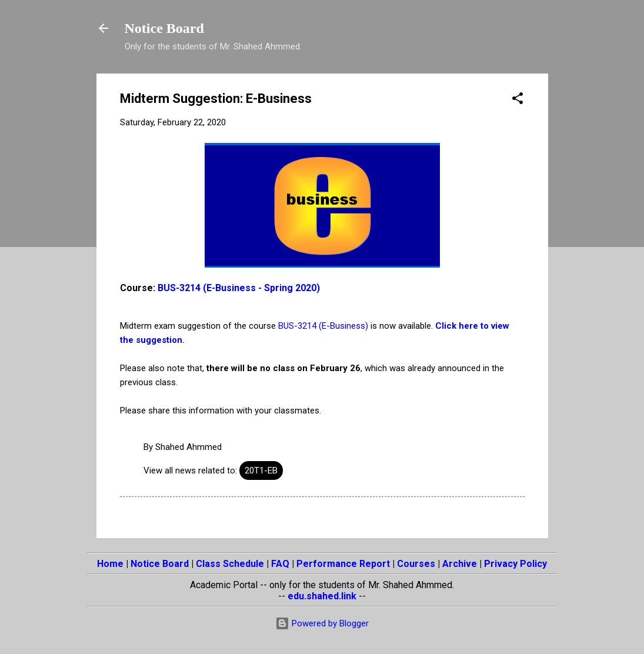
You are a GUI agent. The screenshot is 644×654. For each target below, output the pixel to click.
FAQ (280, 564)
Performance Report (343, 564)
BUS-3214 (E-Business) (323, 326)
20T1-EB (261, 471)
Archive (460, 564)
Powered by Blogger (322, 623)
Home (110, 564)
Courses (416, 564)
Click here (457, 326)
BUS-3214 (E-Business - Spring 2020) (239, 288)
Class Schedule (230, 564)
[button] (518, 100)
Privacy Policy (515, 564)
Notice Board (164, 28)
